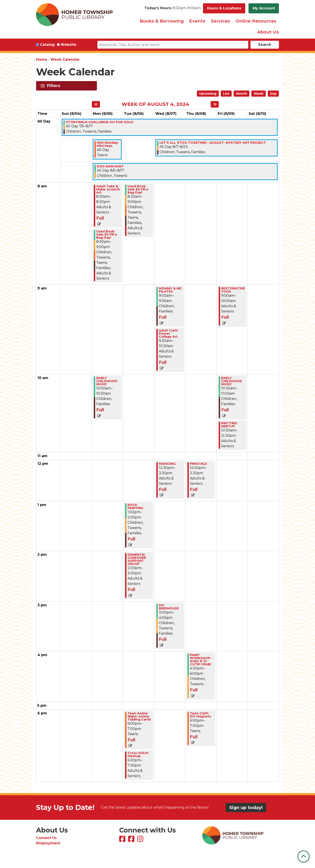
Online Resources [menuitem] (256, 21)
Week (259, 94)
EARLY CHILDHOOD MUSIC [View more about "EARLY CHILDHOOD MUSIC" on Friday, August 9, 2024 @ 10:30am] (232, 381)
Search (265, 45)
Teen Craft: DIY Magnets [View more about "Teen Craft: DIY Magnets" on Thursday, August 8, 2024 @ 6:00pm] (200, 715)
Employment (48, 843)
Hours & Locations (224, 8)
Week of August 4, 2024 (155, 104)
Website (68, 45)
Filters (54, 86)
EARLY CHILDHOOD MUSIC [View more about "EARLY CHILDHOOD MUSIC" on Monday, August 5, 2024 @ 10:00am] (107, 381)
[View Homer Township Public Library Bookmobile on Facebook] (132, 840)
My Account (264, 8)
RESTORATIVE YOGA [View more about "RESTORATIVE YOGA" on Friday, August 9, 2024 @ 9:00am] (233, 290)
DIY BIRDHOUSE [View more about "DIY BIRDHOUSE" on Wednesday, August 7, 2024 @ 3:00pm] (169, 607)
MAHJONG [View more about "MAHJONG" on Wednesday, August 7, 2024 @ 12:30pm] (167, 464)
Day (273, 94)
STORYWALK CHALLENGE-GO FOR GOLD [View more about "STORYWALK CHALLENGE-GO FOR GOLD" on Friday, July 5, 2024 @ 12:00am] (100, 122)
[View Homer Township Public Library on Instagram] (141, 840)
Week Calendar (65, 59)
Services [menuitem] (220, 21)
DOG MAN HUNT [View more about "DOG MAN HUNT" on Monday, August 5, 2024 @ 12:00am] (110, 166)
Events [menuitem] (197, 21)
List (226, 94)
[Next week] (215, 104)
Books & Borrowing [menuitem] (162, 21)
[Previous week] (96, 104)
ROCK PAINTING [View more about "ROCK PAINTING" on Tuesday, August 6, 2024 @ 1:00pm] (135, 506)
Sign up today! (246, 808)
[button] (173, 8)
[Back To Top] (304, 856)
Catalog (47, 45)
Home (42, 59)
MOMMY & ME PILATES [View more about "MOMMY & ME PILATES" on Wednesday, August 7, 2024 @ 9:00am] (170, 290)
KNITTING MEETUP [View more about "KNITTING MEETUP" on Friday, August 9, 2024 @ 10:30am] (229, 425)
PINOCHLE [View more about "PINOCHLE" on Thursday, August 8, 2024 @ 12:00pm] (198, 464)
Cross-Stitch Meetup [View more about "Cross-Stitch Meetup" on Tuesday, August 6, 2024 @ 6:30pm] (138, 754)
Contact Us (46, 838)
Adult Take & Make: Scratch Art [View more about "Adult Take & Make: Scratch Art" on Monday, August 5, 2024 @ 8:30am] (108, 189)
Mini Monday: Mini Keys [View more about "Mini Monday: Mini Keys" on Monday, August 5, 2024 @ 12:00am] (108, 144)
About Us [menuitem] (268, 32)
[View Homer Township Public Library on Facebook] (123, 840)
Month (241, 94)
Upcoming (208, 94)
